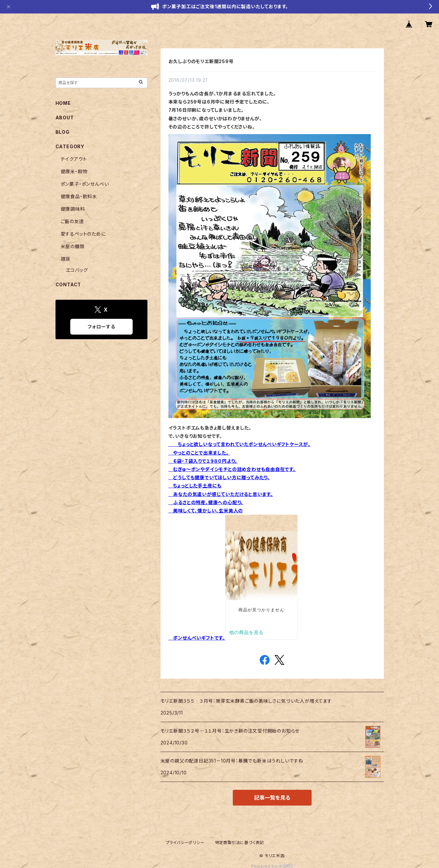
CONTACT (68, 284)
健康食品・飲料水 (79, 196)
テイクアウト (74, 159)
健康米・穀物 (74, 171)
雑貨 (66, 259)
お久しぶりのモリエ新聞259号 (201, 61)
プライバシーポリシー (185, 843)
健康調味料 (73, 209)
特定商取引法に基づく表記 (240, 843)
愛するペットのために (83, 234)
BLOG (63, 132)
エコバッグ (77, 270)
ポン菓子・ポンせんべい (85, 184)
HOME (63, 103)
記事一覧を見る (272, 798)
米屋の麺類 (73, 246)
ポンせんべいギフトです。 (197, 638)
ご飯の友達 (72, 221)
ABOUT (65, 117)
